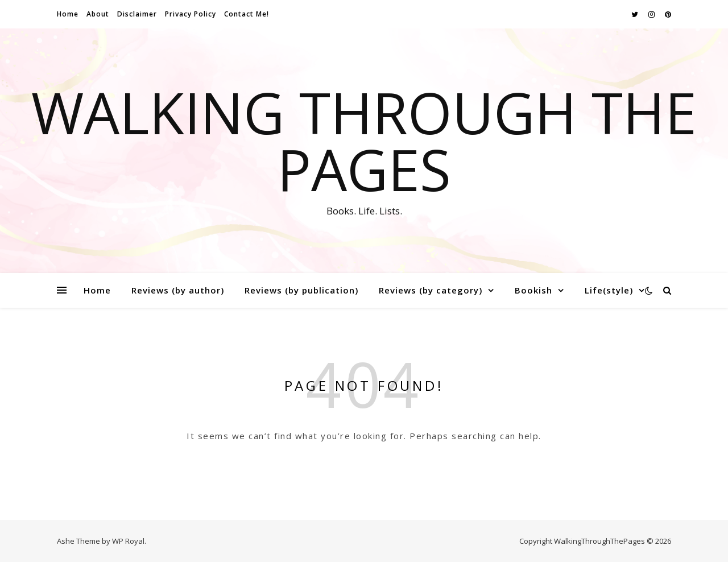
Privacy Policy (191, 14)
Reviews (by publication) (301, 290)
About (98, 14)
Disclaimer (137, 14)
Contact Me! (247, 14)
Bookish (533, 290)
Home (68, 14)
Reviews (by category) (431, 290)
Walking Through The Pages (364, 140)
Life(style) (609, 290)
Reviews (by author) (178, 290)
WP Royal (128, 541)
